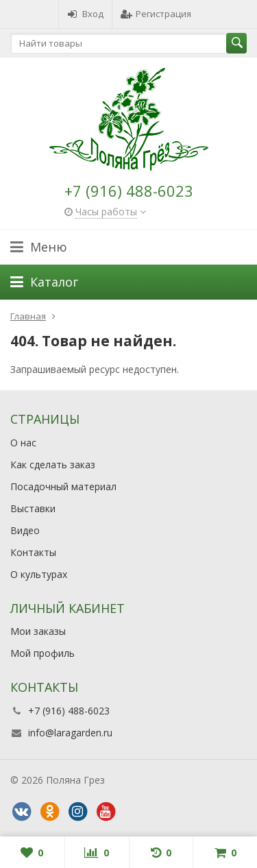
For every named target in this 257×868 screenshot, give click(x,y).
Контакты (33, 552)
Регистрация (156, 14)
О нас (23, 443)
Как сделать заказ (53, 465)
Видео (25, 530)
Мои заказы (38, 631)
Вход (85, 14)
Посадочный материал (63, 486)
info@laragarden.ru (70, 733)
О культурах (39, 574)
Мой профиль (42, 653)
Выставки (33, 508)
